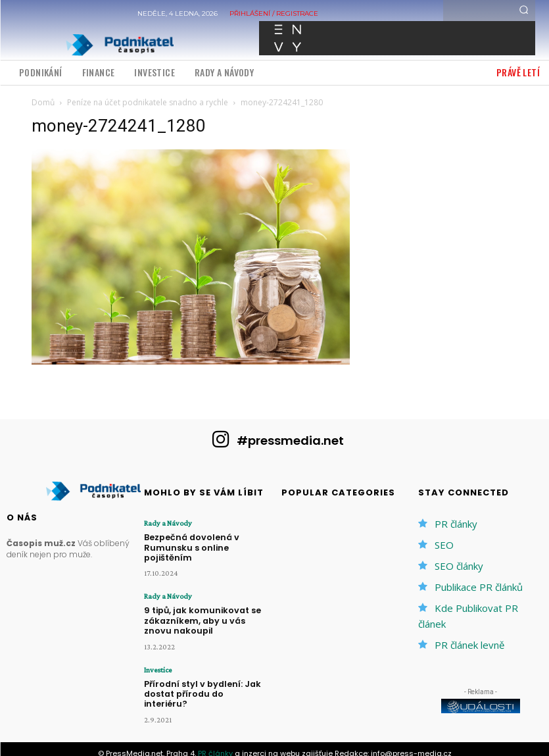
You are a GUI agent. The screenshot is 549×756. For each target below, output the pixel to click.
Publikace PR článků (479, 587)
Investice (158, 656)
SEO (444, 545)
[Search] (524, 11)
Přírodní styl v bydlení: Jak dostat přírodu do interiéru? (203, 674)
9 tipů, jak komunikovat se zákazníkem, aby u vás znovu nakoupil (205, 608)
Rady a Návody (168, 523)
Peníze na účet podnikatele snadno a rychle (148, 102)
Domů (43, 102)
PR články (456, 524)
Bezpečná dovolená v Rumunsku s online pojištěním (206, 541)
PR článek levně (469, 645)
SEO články (459, 566)
